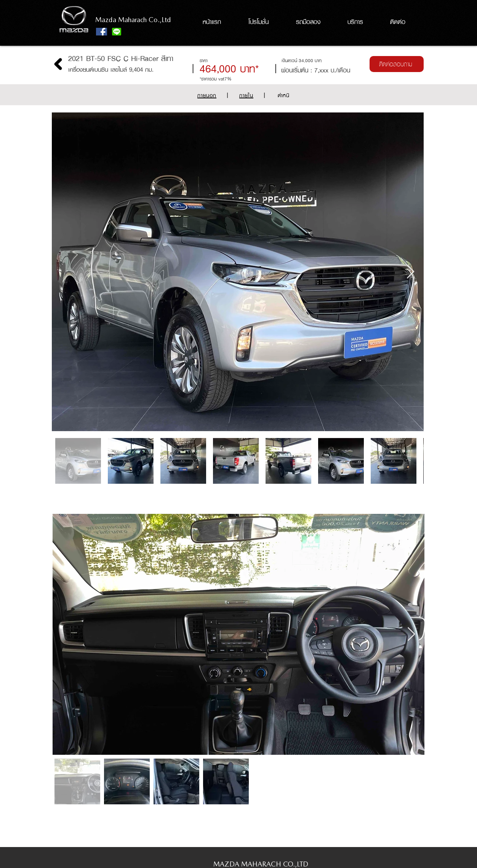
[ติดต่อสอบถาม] (397, 64)
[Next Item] (411, 272)
